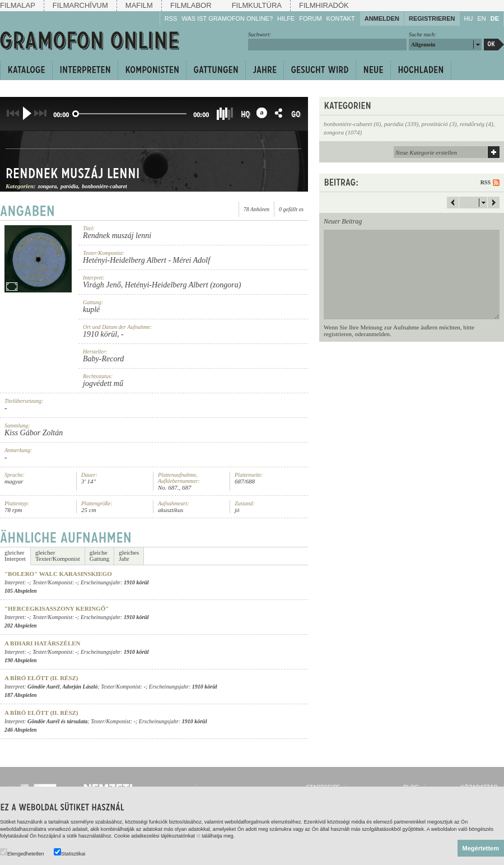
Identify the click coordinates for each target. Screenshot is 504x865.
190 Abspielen (21, 660)
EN (481, 18)
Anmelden (382, 18)
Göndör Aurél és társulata (57, 721)
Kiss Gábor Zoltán (34, 433)
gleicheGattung (99, 555)
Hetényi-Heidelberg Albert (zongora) (183, 285)
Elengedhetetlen (22, 852)
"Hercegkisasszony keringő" (57, 608)
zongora (47, 186)
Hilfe (286, 18)
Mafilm (139, 5)
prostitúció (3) (439, 124)
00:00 (61, 115)
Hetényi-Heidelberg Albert (125, 260)
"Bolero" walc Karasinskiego (58, 574)
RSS (171, 18)
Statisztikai (69, 852)
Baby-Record (103, 359)
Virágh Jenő (102, 285)
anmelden (378, 334)
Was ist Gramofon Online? (227, 18)
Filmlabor (191, 5)
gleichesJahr (129, 555)
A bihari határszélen (43, 643)
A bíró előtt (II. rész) (41, 678)
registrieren (338, 334)
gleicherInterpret (15, 555)
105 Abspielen (21, 591)
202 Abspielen (21, 626)
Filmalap (18, 5)
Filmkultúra (257, 5)
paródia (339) (401, 124)
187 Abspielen (21, 695)
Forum (310, 18)
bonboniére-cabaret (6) (352, 124)
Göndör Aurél (43, 687)
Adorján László (80, 687)
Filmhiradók (324, 5)
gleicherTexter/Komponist (58, 555)
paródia (69, 186)
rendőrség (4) (477, 124)
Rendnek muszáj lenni (73, 173)
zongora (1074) (343, 132)
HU (469, 18)
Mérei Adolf (192, 260)
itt (199, 836)
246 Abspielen (21, 730)
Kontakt (341, 18)
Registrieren (432, 18)
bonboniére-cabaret (104, 186)
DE (495, 18)
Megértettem (481, 848)
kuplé (91, 310)
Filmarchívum (80, 5)
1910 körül (100, 334)
